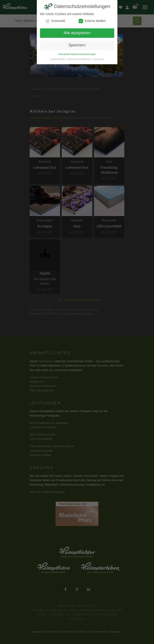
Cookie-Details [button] (58, 59)
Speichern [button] (77, 45)
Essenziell (55, 21)
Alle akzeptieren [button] (77, 33)
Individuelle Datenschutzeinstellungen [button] (77, 54)
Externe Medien (92, 21)
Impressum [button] (98, 59)
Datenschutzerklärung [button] (79, 59)
